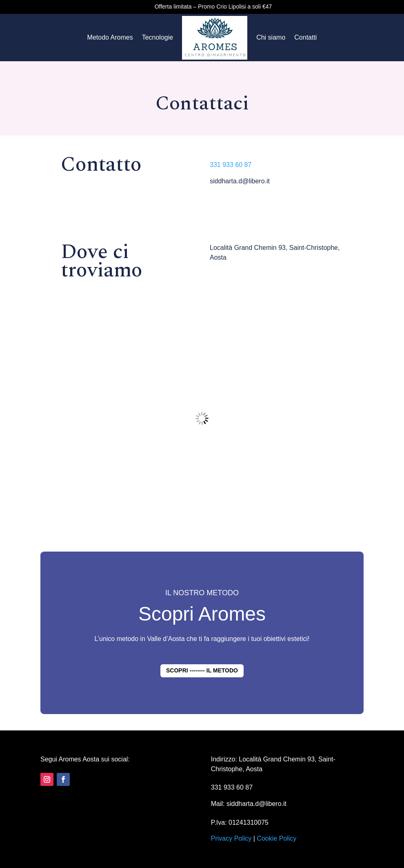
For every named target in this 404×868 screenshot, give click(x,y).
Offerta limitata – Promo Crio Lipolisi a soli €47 (213, 7)
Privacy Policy (231, 838)
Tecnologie (158, 37)
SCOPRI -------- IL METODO (202, 670)
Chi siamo (271, 37)
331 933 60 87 (231, 165)
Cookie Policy (276, 838)
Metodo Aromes (110, 37)
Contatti (305, 37)
